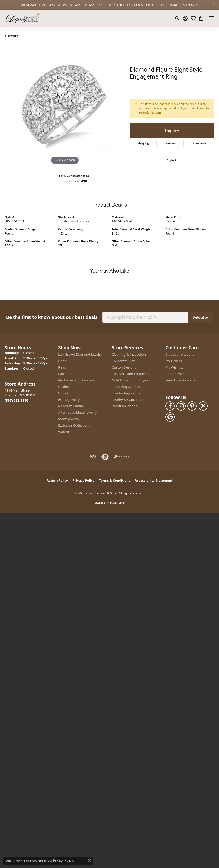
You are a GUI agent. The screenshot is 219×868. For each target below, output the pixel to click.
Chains (63, 387)
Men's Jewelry (69, 419)
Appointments (176, 374)
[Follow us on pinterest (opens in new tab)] (192, 406)
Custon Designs (124, 367)
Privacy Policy (83, 480)
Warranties (199, 143)
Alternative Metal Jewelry (77, 412)
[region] (65, 105)
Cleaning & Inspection (129, 354)
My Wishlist (174, 367)
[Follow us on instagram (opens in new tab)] (181, 406)
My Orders (174, 361)
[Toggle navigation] (212, 18)
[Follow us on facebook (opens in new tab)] (170, 406)
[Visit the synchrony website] (122, 457)
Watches (65, 432)
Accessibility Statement (154, 480)
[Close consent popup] (89, 861)
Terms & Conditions (115, 480)
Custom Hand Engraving (131, 374)
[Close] (213, 5)
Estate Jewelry (69, 400)
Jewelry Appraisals (126, 393)
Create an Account (180, 354)
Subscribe (200, 317)
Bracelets (65, 393)
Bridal (63, 361)
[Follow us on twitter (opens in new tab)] (203, 406)
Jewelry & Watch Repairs (131, 400)
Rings (62, 367)
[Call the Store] (16, 400)
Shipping (143, 143)
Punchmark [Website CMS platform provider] (118, 503)
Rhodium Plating (71, 406)
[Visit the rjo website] (93, 457)
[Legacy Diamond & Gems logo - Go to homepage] (22, 18)
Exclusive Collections (74, 425)
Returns (171, 143)
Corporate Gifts (124, 361)
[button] (177, 18)
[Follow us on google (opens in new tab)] (170, 417)
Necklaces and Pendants (77, 380)
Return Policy (57, 480)
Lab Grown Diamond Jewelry (80, 354)
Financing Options (126, 387)
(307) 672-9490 (75, 181)
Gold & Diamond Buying (131, 380)
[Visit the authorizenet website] (105, 457)
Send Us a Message (180, 380)
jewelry (13, 36)
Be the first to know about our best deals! (52, 317)
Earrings (65, 374)
